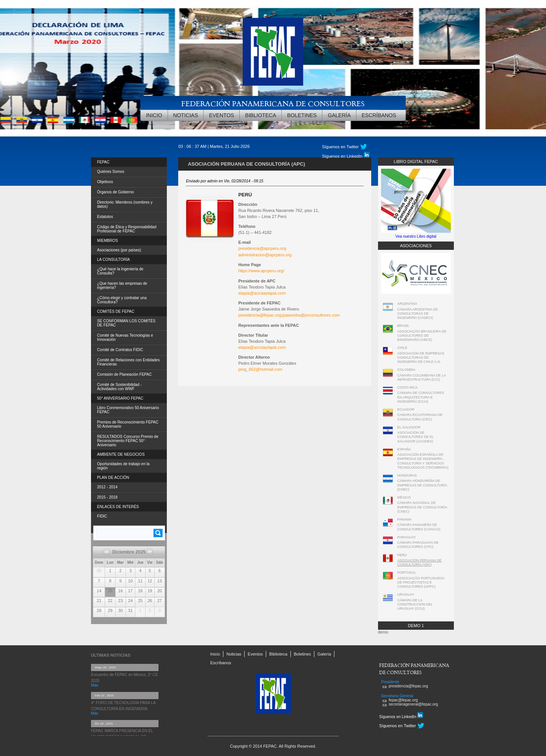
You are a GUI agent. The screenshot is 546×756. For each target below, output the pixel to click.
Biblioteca (260, 115)
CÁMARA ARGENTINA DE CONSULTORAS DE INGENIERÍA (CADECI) (418, 314)
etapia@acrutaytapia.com (262, 293)
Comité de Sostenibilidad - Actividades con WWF (119, 387)
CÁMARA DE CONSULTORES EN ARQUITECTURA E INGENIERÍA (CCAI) (421, 397)
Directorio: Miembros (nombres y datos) (125, 204)
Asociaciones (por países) (119, 250)
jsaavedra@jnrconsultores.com (311, 315)
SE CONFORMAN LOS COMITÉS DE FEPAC (126, 323)
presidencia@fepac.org (260, 315)
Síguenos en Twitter (340, 147)
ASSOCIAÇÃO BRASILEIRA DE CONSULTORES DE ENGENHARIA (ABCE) (422, 336)
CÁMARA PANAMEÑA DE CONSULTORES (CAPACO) (419, 527)
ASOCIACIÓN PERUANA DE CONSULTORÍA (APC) (420, 562)
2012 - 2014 (107, 487)
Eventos (221, 115)
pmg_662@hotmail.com (260, 369)
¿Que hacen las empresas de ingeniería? (122, 285)
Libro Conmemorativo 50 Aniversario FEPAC (128, 410)
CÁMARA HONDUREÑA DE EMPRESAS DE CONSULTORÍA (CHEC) (422, 485)
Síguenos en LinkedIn (346, 155)
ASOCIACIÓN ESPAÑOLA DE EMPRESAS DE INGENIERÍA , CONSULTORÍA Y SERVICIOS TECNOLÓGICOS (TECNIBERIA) (423, 461)
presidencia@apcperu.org (262, 248)
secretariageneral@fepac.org (413, 704)
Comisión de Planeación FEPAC (124, 374)
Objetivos (105, 182)
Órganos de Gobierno (115, 192)
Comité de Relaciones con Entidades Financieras (128, 362)
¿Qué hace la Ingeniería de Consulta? (120, 271)
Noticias (186, 115)
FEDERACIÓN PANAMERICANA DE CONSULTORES (273, 103)
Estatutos (105, 217)
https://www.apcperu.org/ (261, 271)
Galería (339, 115)
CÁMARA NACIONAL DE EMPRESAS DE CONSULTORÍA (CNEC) (422, 507)
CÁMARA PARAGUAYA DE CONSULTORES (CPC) (418, 545)
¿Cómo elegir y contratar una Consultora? (122, 300)
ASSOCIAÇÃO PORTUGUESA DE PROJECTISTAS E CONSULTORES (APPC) (421, 583)
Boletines (302, 115)
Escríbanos (379, 115)
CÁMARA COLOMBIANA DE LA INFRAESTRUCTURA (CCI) (422, 377)
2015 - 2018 (107, 497)
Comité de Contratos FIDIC (120, 350)
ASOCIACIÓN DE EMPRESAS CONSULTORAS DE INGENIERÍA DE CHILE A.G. (421, 358)
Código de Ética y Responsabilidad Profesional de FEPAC (127, 229)
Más (95, 685)
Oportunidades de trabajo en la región (123, 466)
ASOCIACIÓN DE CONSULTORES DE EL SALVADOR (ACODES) (416, 437)
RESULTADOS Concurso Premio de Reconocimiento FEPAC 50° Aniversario (128, 441)
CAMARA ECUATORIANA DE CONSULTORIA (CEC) (420, 417)
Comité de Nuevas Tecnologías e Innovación (125, 337)
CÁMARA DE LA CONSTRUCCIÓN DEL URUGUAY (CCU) (415, 605)
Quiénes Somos (111, 172)
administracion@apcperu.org (265, 255)
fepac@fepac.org (403, 700)
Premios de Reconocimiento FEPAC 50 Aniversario (128, 424)
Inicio (154, 115)
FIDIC (102, 516)
